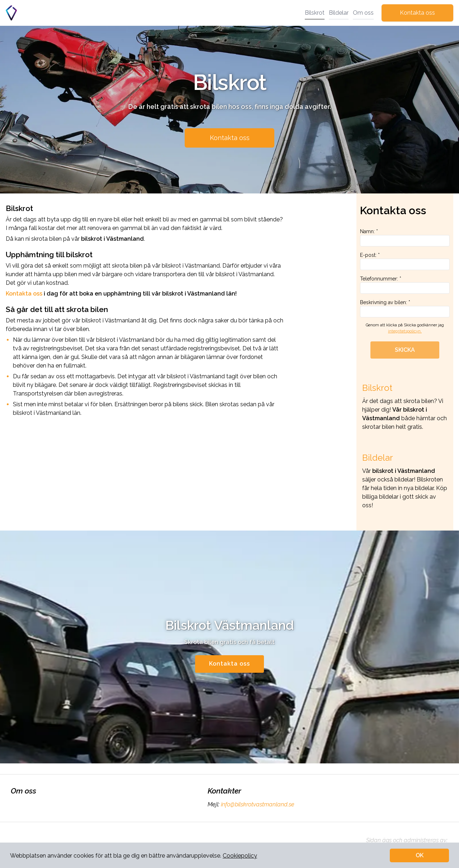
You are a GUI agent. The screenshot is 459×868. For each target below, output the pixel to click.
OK (420, 855)
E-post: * (405, 261)
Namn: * (405, 238)
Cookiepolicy (240, 856)
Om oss (363, 13)
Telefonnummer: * (405, 285)
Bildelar (339, 13)
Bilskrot (315, 13)
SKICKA (405, 350)
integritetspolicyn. (405, 331)
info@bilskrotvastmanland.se (257, 804)
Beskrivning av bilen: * (405, 308)
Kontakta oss (417, 13)
